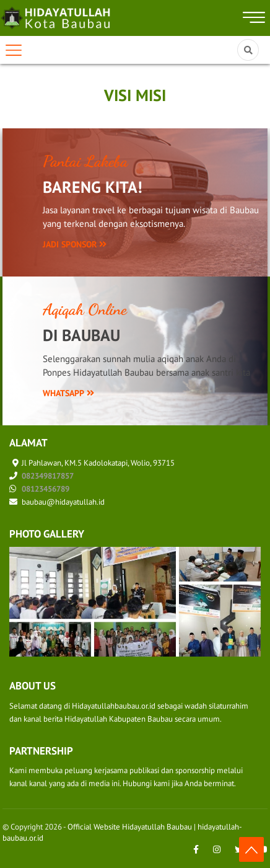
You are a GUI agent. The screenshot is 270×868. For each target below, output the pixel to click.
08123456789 (46, 489)
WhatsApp (68, 393)
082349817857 (48, 476)
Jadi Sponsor (75, 244)
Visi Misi (135, 95)
